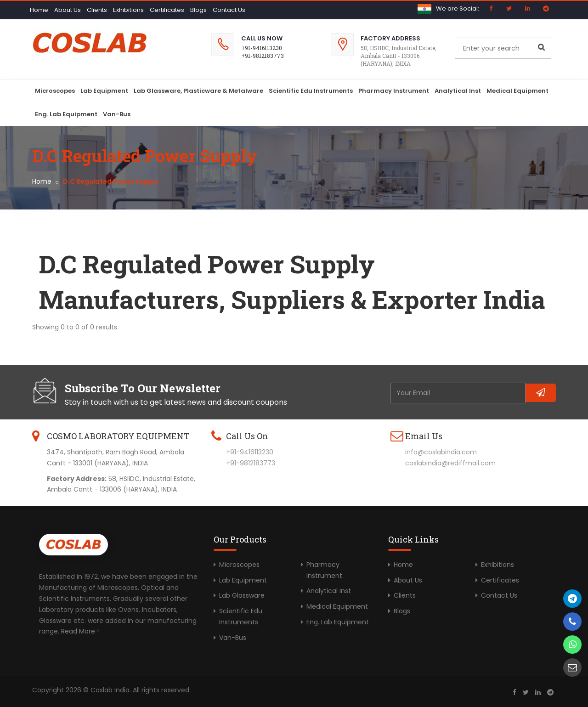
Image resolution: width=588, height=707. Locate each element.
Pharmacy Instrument (394, 91)
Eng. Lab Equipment (66, 114)
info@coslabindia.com (441, 452)
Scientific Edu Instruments (311, 91)
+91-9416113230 (262, 48)
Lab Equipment (104, 91)
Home (39, 10)
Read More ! (80, 631)
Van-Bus (117, 114)
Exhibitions (128, 10)
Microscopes (55, 91)
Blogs (198, 10)
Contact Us (229, 10)
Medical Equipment (517, 91)
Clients (97, 10)
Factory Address (390, 38)
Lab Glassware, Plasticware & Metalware (198, 91)
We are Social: (458, 8)
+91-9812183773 (263, 56)
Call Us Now (262, 38)
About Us (68, 10)
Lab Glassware (242, 595)
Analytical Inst (458, 91)
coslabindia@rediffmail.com (450, 463)
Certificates (167, 10)
